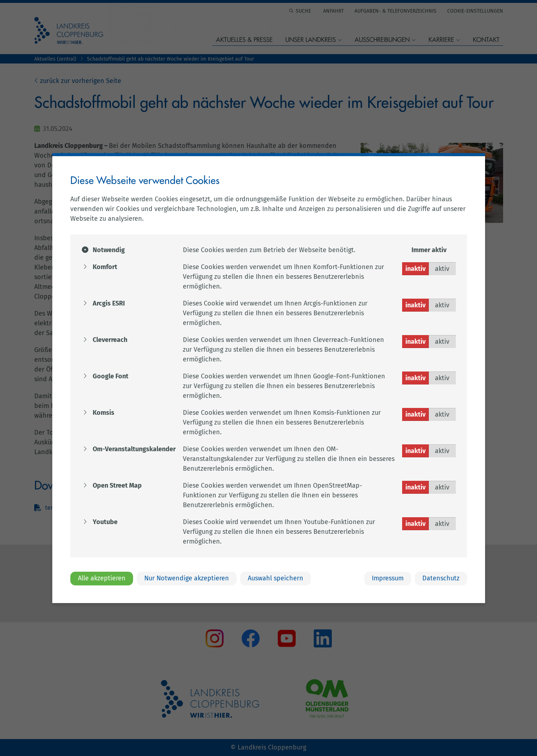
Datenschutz (441, 578)
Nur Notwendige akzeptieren (187, 578)
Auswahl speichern (276, 578)
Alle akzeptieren (102, 578)
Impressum (388, 578)
